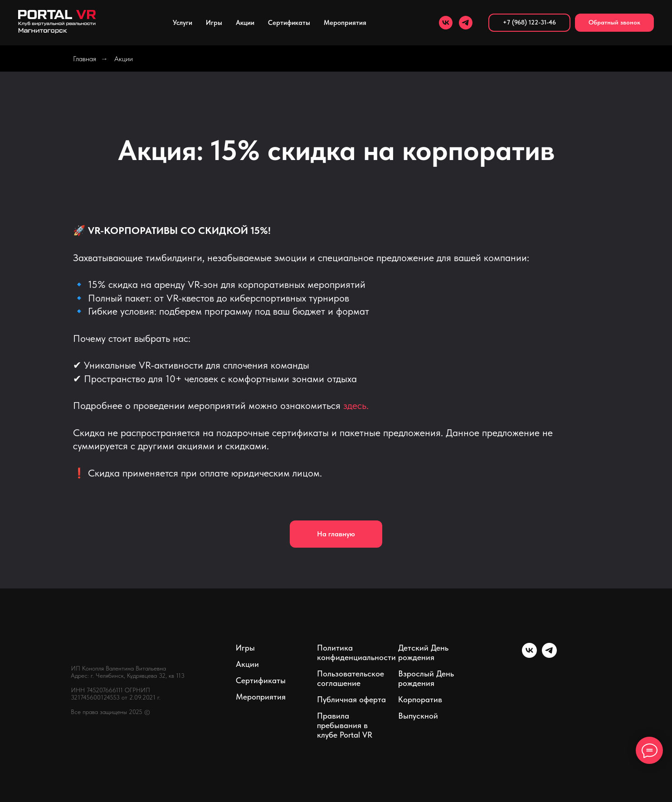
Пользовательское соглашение (351, 678)
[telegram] (466, 23)
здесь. (356, 405)
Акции (245, 23)
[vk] (446, 23)
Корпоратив (420, 699)
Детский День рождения (423, 652)
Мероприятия (261, 697)
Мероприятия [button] (345, 23)
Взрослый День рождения (426, 678)
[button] (614, 23)
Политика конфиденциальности (356, 652)
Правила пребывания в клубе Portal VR (345, 725)
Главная (85, 59)
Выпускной (418, 716)
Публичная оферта (351, 699)
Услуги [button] (183, 23)
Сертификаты (289, 23)
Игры (214, 23)
